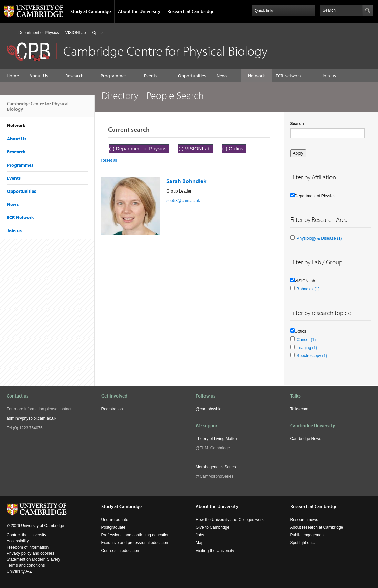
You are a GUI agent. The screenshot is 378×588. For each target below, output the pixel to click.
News (222, 76)
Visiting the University (215, 551)
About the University (139, 11)
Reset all (109, 160)
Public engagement (308, 535)
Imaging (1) (307, 348)
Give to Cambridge (213, 527)
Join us (329, 76)
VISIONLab (76, 33)
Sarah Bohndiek (186, 181)
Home (10, 33)
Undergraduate (115, 520)
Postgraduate (113, 527)
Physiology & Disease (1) (319, 238)
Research (74, 76)
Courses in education (120, 551)
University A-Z (19, 571)
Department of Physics (39, 33)
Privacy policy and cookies (30, 553)
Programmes (114, 76)
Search (297, 124)
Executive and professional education (135, 543)
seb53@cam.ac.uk (183, 201)
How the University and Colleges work (230, 520)
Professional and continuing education (136, 535)
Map (200, 543)
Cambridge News (306, 439)
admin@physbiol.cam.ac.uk (31, 418)
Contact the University (26, 535)
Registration (112, 409)
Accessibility (18, 541)
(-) (112, 149)
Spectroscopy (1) (312, 356)
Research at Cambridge (191, 11)
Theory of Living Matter (216, 439)
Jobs (200, 535)
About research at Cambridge (317, 527)
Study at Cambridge (91, 11)
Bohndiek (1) (308, 289)
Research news (304, 520)
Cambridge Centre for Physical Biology (38, 109)
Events (151, 76)
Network (257, 76)
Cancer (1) (306, 340)
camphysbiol (211, 409)
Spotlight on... (303, 543)
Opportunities (192, 76)
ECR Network (289, 76)
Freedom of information (28, 547)
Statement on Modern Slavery (34, 559)
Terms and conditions (26, 565)
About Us (39, 76)
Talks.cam (299, 409)
